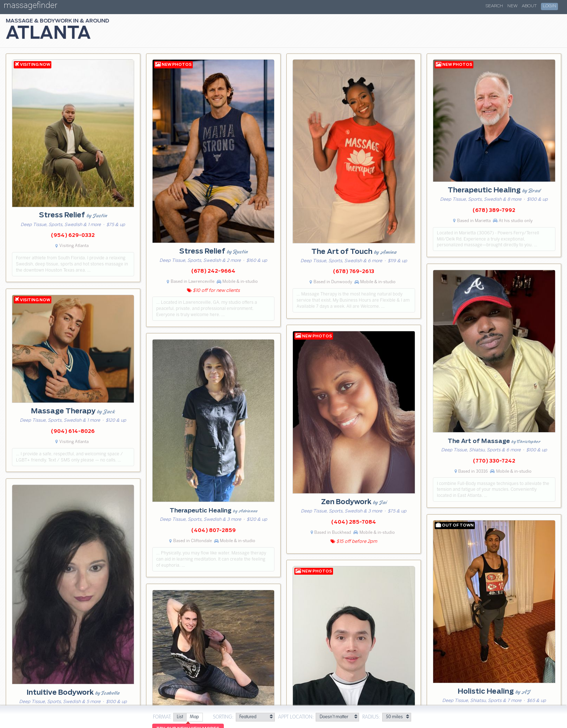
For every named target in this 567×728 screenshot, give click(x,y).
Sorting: (223, 717)
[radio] (180, 717)
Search (494, 6)
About (529, 6)
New (512, 6)
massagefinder (30, 7)
